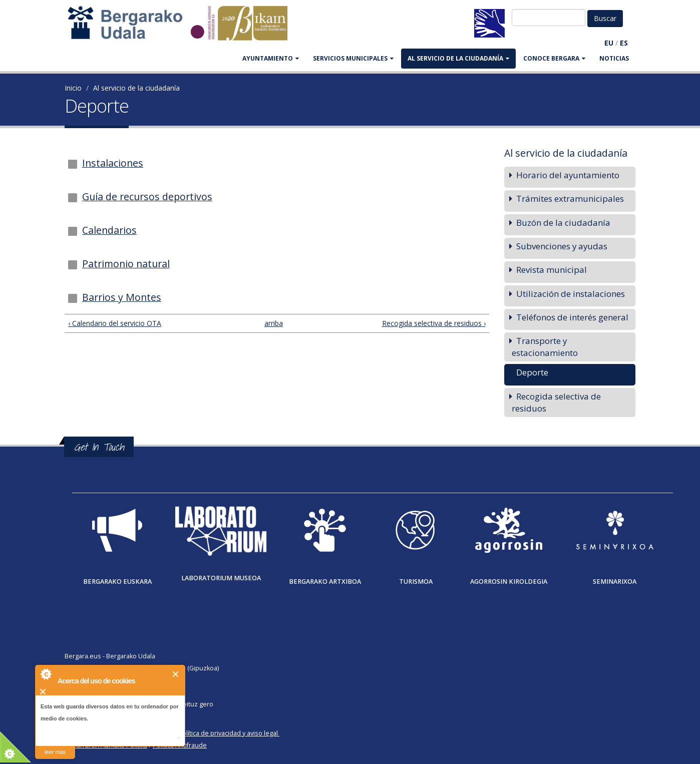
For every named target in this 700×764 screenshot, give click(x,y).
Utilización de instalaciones (571, 294)
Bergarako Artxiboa (325, 582)
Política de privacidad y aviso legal (228, 733)
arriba (273, 323)
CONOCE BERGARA (554, 58)
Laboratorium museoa (221, 578)
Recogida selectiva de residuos (556, 402)
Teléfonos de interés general (572, 317)
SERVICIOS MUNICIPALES (353, 58)
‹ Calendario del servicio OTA (115, 323)
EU (609, 43)
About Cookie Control (46, 674)
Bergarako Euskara (117, 582)
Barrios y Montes (122, 297)
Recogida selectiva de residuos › (434, 323)
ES (624, 43)
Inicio (73, 88)
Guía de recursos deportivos (147, 197)
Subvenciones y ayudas (562, 246)
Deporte (532, 372)
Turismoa (416, 582)
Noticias (614, 58)
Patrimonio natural (126, 264)
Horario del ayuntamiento (568, 175)
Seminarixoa (615, 582)
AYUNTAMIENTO (271, 58)
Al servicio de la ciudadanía (458, 58)
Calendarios (109, 230)
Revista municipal (552, 270)
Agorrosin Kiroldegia (509, 582)
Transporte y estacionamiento (545, 347)
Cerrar (176, 674)
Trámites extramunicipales (570, 199)
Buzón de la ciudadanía (563, 223)
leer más (55, 752)
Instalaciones (113, 163)
